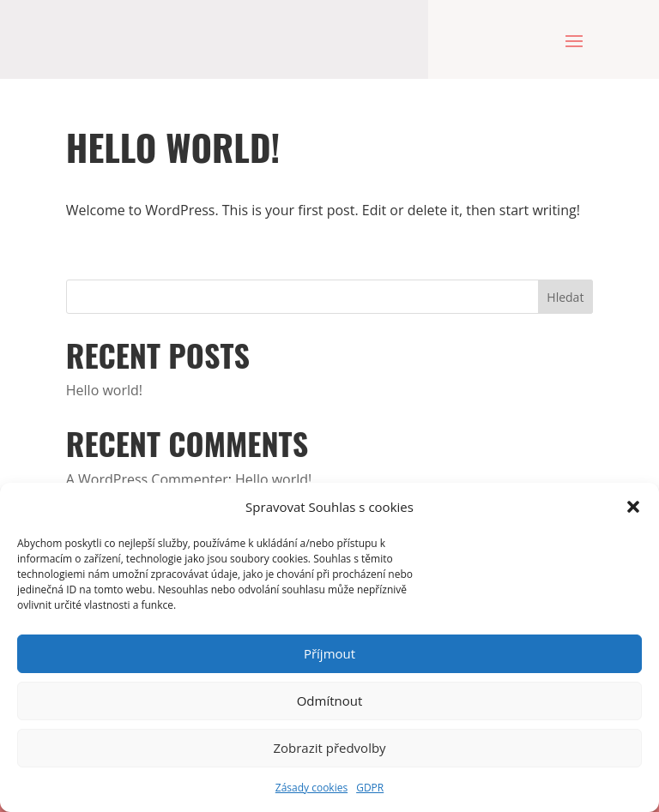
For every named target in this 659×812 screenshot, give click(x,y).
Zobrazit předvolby (329, 748)
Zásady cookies (311, 788)
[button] (633, 507)
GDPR (370, 788)
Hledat (565, 297)
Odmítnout (330, 701)
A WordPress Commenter (147, 479)
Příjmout (329, 653)
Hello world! (104, 390)
